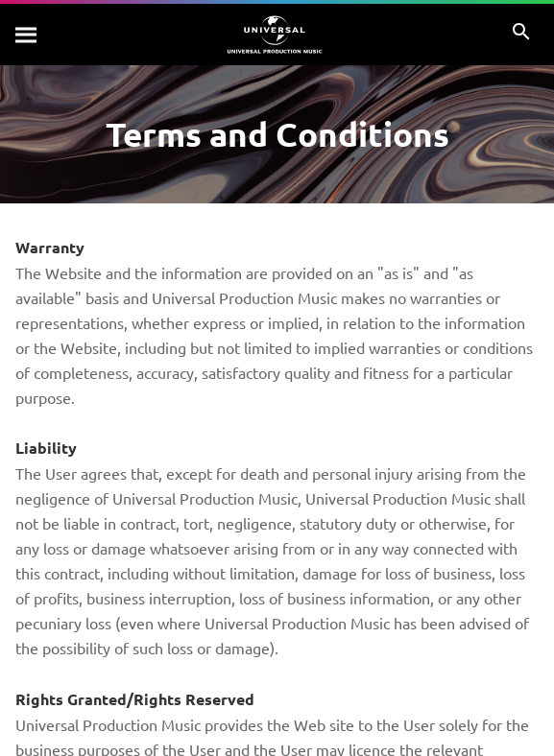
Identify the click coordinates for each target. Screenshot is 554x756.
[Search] (27, 35)
